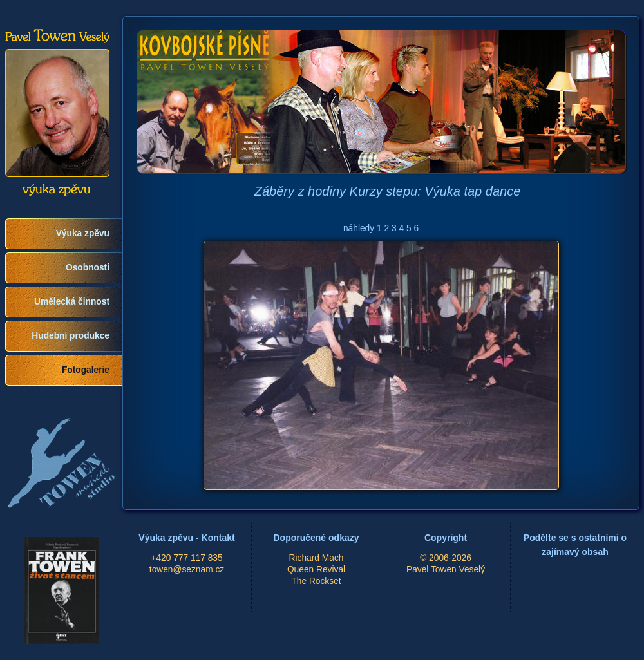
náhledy (359, 228)
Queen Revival (316, 570)
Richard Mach (317, 558)
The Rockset (316, 581)
